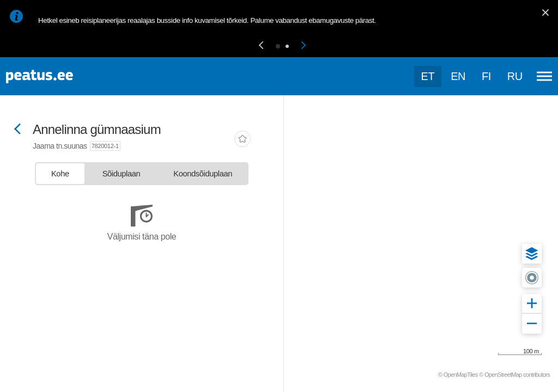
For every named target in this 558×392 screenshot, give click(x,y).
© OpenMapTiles (458, 375)
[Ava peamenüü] (544, 76)
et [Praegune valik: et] (428, 76)
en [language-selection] (458, 76)
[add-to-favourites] (242, 140)
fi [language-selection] (486, 76)
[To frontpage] (63, 76)
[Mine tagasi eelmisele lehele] (17, 130)
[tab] (60, 174)
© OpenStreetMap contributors (514, 375)
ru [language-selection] (515, 76)
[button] (261, 46)
